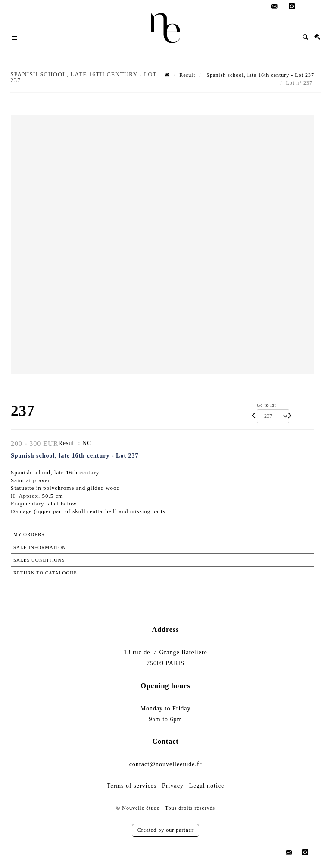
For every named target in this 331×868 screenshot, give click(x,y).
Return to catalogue (45, 573)
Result (187, 75)
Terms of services (132, 786)
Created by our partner (165, 830)
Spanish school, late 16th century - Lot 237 (259, 75)
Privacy (173, 786)
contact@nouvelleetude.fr (166, 764)
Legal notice (207, 786)
